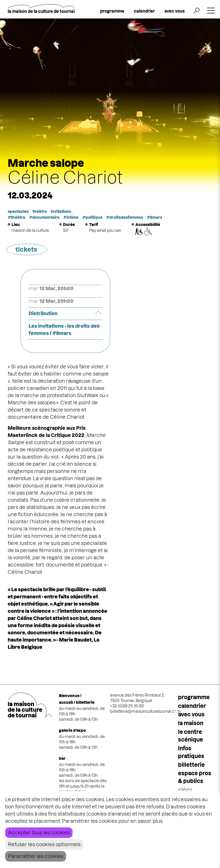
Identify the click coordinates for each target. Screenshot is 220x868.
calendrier (144, 11)
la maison (191, 723)
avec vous (175, 11)
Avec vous (191, 714)
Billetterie (191, 765)
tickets (26, 249)
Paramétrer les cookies (36, 856)
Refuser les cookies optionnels (44, 844)
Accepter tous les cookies (39, 833)
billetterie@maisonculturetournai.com (145, 711)
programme (112, 11)
